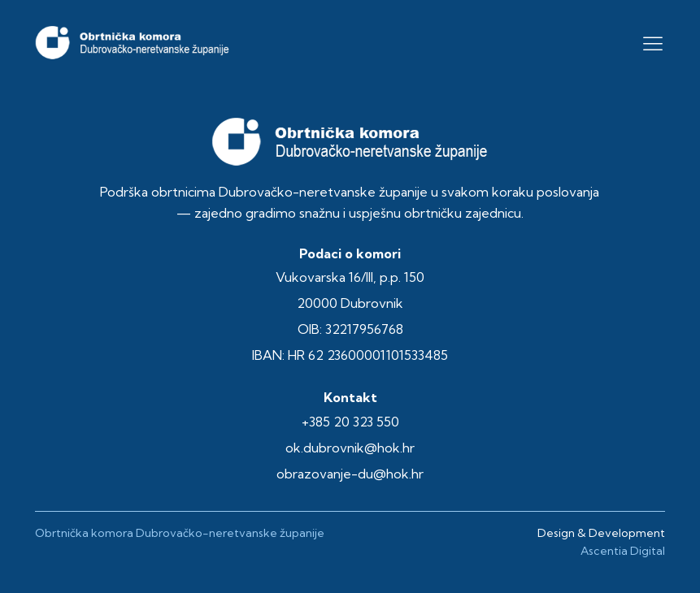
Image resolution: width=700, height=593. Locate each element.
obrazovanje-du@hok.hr (350, 474)
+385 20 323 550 (350, 422)
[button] (653, 43)
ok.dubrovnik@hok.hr (350, 448)
